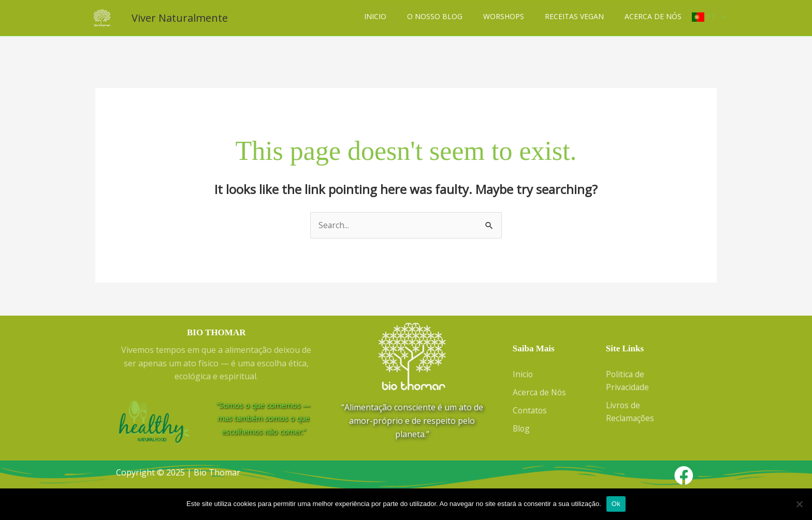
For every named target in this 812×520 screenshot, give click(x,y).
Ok (616, 504)
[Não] (799, 504)
